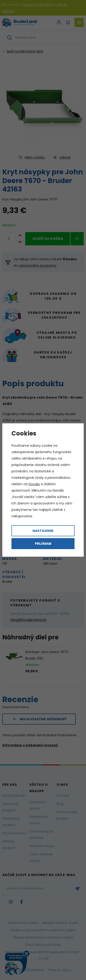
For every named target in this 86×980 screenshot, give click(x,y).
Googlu (34, 484)
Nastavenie (43, 531)
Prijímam (43, 544)
